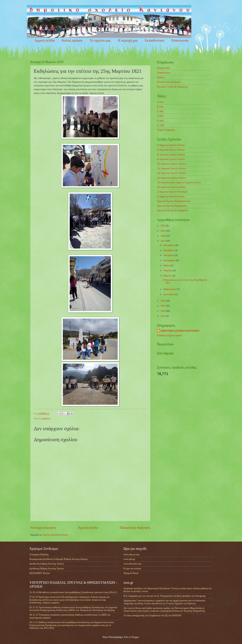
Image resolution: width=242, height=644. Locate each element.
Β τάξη (160, 107)
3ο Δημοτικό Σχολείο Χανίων (171, 150)
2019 (163, 241)
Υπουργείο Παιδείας (39, 555)
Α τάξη (160, 102)
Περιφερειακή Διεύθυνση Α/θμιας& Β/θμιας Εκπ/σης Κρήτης (59, 559)
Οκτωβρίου (169, 255)
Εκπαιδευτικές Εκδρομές (169, 82)
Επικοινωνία (180, 40)
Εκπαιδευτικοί (154, 40)
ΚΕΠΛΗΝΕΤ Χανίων (40, 573)
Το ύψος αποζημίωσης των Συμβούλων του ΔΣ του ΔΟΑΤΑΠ (153, 615)
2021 (163, 231)
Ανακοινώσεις (164, 73)
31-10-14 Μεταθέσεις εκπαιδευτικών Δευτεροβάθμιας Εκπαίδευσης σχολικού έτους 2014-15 (73, 592)
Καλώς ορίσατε (72, 40)
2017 (163, 306)
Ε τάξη (160, 121)
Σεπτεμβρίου (170, 260)
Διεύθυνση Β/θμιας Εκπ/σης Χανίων (47, 569)
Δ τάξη (160, 116)
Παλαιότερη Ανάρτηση (135, 528)
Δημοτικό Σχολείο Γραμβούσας (172, 206)
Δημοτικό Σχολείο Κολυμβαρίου (172, 210)
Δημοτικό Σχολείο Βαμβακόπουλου (174, 201)
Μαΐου (167, 266)
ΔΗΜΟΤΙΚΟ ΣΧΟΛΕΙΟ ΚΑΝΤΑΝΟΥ (180, 331)
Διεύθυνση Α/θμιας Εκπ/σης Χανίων (47, 564)
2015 (163, 316)
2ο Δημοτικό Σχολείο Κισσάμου (172, 192)
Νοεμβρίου (169, 250)
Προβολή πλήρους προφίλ (169, 335)
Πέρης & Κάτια (131, 573)
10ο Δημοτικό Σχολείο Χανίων (172, 164)
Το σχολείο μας (100, 40)
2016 (163, 311)
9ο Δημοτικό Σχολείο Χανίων (171, 159)
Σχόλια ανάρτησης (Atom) (55, 535)
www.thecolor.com (133, 564)
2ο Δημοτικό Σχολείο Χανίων (171, 145)
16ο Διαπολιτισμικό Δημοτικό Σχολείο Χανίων (179, 182)
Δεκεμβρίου (169, 245)
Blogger (135, 637)
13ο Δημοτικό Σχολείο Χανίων (172, 168)
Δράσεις (46, 419)
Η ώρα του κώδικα (132, 569)
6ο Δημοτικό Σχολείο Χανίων (171, 155)
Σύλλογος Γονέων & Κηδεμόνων (173, 87)
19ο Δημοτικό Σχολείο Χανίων (172, 187)
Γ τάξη (160, 111)
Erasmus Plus (163, 68)
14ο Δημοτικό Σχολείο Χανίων (172, 173)
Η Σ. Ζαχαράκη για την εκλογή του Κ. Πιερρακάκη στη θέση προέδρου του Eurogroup (165, 596)
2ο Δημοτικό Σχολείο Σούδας (171, 197)
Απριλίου (168, 271)
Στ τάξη (161, 125)
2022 (163, 226)
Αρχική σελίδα (45, 40)
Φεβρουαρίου (170, 289)
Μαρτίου (168, 276)
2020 (163, 236)
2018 (163, 301)
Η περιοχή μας (128, 40)
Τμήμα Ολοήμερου (166, 130)
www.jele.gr (129, 559)
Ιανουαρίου (169, 294)
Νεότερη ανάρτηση (43, 528)
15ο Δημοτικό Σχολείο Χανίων (172, 178)
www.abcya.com (132, 555)
